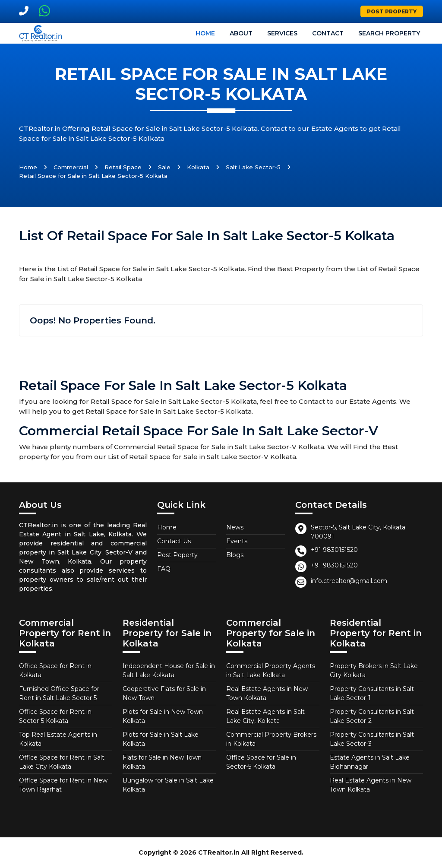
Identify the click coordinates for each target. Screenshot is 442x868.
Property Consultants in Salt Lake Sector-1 (372, 693)
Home (205, 33)
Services (282, 33)
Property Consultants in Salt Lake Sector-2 (372, 716)
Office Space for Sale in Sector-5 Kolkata (261, 762)
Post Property (392, 11)
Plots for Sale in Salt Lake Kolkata (161, 739)
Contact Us (174, 541)
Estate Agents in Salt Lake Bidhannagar (370, 762)
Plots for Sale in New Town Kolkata (163, 716)
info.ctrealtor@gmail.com (349, 581)
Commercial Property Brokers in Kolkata (271, 739)
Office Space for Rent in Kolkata (55, 670)
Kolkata (198, 167)
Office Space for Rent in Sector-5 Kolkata (55, 716)
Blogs (235, 555)
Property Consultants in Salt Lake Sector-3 (372, 739)
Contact (328, 33)
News (235, 527)
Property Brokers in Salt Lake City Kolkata (374, 670)
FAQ (164, 569)
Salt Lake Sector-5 (253, 167)
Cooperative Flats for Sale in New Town (164, 693)
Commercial (71, 167)
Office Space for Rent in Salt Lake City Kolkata (62, 762)
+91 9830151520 (334, 550)
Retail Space (123, 167)
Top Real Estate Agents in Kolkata (58, 739)
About (241, 33)
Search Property (389, 33)
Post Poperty (177, 555)
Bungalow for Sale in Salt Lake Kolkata (168, 785)
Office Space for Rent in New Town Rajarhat (63, 785)
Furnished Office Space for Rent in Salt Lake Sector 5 (59, 693)
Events (237, 541)
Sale (164, 167)
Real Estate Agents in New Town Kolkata (267, 693)
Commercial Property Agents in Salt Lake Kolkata (271, 670)
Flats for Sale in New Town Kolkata (162, 762)
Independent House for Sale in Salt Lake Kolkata (169, 670)
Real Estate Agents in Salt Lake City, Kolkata (265, 716)
